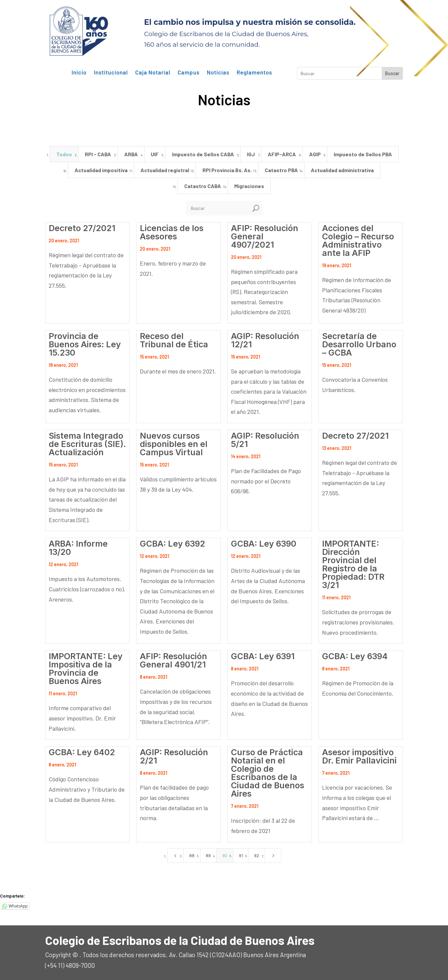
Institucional (111, 73)
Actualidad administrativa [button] (342, 170)
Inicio (79, 73)
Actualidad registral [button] (165, 170)
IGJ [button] (251, 154)
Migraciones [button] (249, 186)
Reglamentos (254, 73)
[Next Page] (273, 856)
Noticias (218, 73)
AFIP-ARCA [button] (282, 154)
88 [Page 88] (192, 855)
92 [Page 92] (257, 855)
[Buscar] (218, 208)
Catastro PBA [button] (281, 170)
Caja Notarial (153, 73)
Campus (189, 73)
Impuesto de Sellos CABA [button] (203, 154)
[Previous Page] (175, 856)
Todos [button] (64, 154)
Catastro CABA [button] (203, 186)
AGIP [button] (315, 154)
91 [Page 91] (241, 855)
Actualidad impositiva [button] (101, 170)
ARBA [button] (131, 154)
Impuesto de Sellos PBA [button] (363, 154)
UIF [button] (155, 154)
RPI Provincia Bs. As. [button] (227, 170)
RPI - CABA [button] (98, 154)
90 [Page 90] (225, 855)
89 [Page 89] (208, 855)
